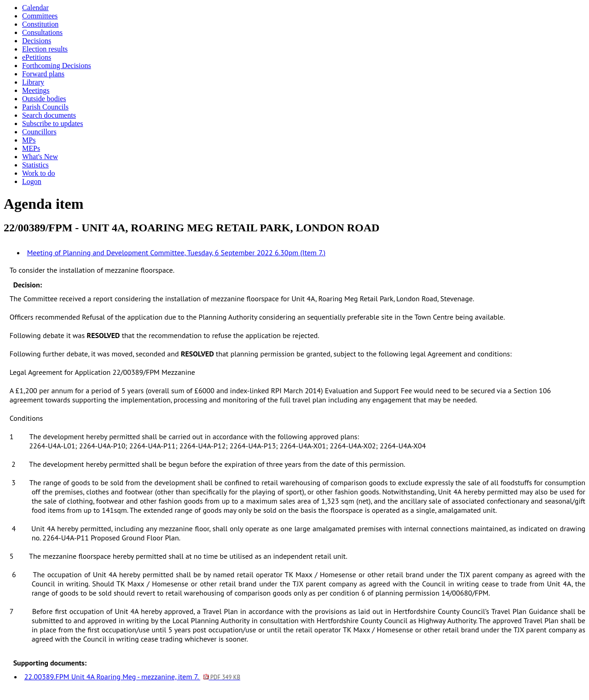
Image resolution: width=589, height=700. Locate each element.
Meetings (36, 90)
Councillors (39, 132)
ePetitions (37, 57)
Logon (32, 181)
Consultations (42, 32)
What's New (40, 157)
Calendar (35, 8)
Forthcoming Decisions (57, 66)
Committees (40, 16)
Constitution (40, 24)
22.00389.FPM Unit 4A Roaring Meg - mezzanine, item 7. (133, 677)
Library (33, 82)
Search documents (49, 115)
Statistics (35, 165)
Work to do (39, 173)
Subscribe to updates (52, 123)
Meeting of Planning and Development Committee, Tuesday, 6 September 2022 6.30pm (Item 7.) (176, 252)
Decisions (37, 41)
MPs (29, 140)
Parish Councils (45, 107)
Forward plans (43, 74)
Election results (45, 49)
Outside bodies (44, 99)
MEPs (31, 148)
